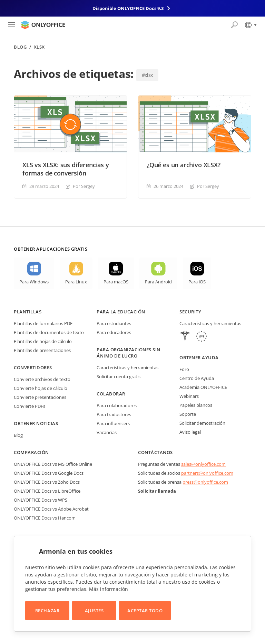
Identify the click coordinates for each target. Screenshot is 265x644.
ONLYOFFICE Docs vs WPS (41, 500)
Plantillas (28, 312)
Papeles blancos (196, 405)
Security (190, 312)
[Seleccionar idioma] (250, 25)
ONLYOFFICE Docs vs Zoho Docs (47, 482)
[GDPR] (202, 337)
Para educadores (114, 332)
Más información (109, 589)
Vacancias (107, 432)
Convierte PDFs (30, 406)
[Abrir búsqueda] (234, 25)
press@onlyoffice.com (205, 482)
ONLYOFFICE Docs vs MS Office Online (53, 464)
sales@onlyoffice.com (203, 464)
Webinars (189, 396)
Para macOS (116, 282)
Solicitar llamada (157, 491)
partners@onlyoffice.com (207, 473)
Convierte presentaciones (40, 397)
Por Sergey (84, 186)
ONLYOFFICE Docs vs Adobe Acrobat (51, 509)
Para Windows (34, 282)
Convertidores (33, 368)
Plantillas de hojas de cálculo (43, 341)
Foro (184, 369)
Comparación (31, 452)
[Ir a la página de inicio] (43, 25)
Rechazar (47, 611)
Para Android (158, 282)
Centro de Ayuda (197, 378)
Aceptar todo (145, 611)
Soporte (188, 414)
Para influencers (113, 423)
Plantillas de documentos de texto (49, 332)
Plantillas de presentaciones (42, 350)
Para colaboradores (117, 405)
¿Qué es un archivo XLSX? (184, 165)
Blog (20, 47)
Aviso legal (190, 432)
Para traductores (114, 414)
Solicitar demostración (202, 423)
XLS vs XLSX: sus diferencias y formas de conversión (66, 169)
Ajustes (94, 611)
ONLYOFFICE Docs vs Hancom (45, 518)
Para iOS (197, 282)
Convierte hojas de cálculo (41, 388)
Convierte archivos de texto (42, 379)
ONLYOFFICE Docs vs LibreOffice (47, 491)
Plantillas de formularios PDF (43, 323)
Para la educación (121, 312)
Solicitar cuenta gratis (119, 376)
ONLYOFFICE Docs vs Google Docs (49, 473)
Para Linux (76, 282)
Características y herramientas (127, 368)
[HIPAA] (185, 337)
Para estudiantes (114, 323)
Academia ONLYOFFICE (203, 387)
